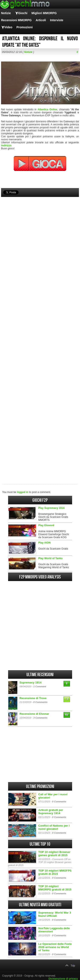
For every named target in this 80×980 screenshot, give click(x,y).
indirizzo (6, 145)
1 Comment (40, 686)
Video (8, 27)
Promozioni (25, 27)
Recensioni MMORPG (16, 20)
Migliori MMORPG (44, 13)
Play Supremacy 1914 (52, 508)
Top (73, 966)
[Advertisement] (40, 333)
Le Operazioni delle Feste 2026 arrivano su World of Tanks (55, 947)
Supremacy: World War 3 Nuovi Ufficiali (55, 914)
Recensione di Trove (33, 698)
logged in (23, 492)
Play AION (45, 543)
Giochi (23, 13)
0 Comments (40, 702)
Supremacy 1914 (31, 683)
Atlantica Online (47, 109)
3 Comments (40, 718)
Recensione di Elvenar (34, 714)
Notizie (6, 13)
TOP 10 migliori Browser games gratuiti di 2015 (55, 854)
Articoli (41, 20)
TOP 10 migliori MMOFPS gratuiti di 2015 (55, 872)
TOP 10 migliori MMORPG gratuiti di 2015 (55, 888)
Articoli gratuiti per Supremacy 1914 (51, 812)
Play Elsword (46, 525)
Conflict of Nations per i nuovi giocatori (54, 827)
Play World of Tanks (51, 558)
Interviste (57, 20)
